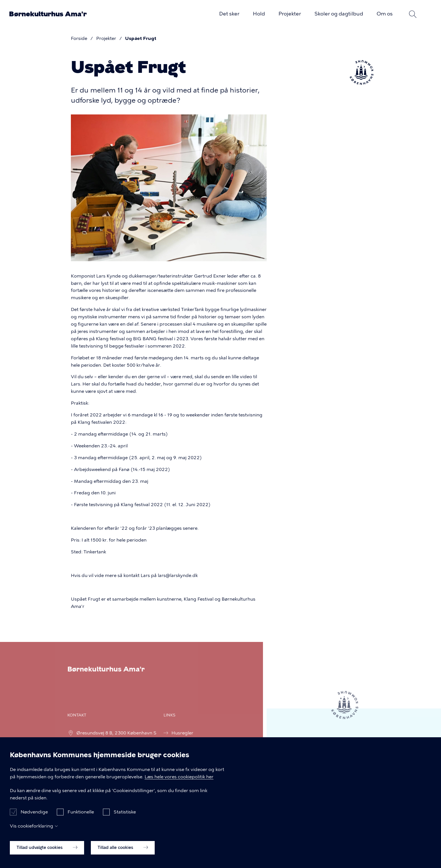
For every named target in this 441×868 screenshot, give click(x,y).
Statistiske (125, 817)
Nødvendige (34, 817)
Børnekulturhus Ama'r (48, 14)
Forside (79, 38)
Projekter (290, 14)
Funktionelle (81, 817)
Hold (259, 14)
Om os (385, 14)
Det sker (229, 14)
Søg (413, 14)
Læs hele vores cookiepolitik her (179, 781)
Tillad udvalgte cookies (47, 852)
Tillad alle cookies (123, 852)
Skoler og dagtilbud (339, 14)
